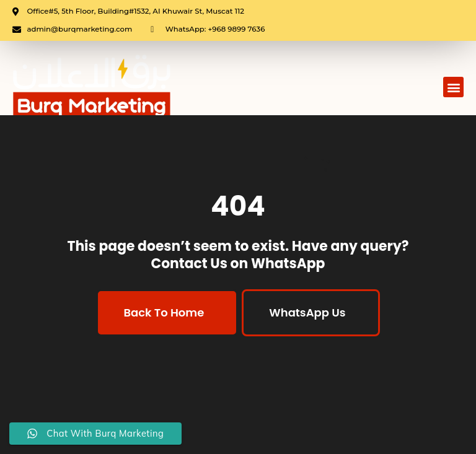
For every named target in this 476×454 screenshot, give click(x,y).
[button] (453, 87)
